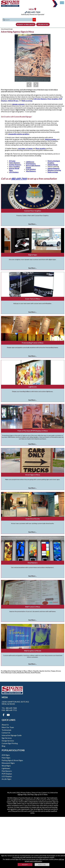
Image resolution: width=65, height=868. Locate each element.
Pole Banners (31, 164)
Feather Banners (15, 165)
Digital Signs (33, 255)
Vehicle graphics (51, 139)
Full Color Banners (40, 99)
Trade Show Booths (33, 519)
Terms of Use (36, 793)
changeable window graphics (19, 134)
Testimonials (6, 730)
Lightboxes (30, 162)
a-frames (29, 148)
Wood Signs (6, 766)
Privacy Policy (26, 793)
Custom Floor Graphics (33, 211)
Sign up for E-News (41, 794)
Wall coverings (27, 101)
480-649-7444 (32, 12)
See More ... (33, 224)
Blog (3, 746)
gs (57, 172)
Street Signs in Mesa (33, 475)
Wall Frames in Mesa (33, 607)
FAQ (18, 793)
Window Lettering (54, 170)
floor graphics (41, 148)
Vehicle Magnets (54, 168)
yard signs (22, 148)
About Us (5, 725)
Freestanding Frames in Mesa (33, 343)
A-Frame (12, 161)
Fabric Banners (15, 163)
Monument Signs (8, 763)
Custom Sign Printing (10, 743)
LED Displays (14, 172)
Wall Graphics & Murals (33, 651)
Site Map (31, 794)
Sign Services (7, 738)
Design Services (8, 741)
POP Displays (31, 169)
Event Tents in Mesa (33, 299)
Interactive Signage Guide (12, 735)
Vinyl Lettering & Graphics (54, 162)
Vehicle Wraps (13, 101)
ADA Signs (6, 755)
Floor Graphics (53, 99)
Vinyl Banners (31, 171)
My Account (11, 793)
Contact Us (6, 733)
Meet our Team (8, 727)
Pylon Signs (6, 758)
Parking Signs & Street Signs (12, 760)
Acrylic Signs (6, 779)
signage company (18, 104)
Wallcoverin (52, 172)
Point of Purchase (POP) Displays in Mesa (33, 431)
